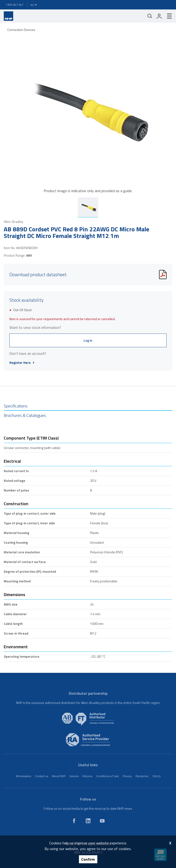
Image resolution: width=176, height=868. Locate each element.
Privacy (127, 776)
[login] (159, 16)
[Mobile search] (150, 16)
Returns (87, 776)
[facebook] (74, 821)
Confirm (88, 859)
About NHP (59, 776)
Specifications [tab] (16, 406)
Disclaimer (142, 776)
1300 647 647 (15, 5)
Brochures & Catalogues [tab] (25, 415)
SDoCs (156, 776)
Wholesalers (23, 776)
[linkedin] (88, 821)
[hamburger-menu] (168, 16)
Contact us (41, 776)
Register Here (22, 363)
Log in (88, 340)
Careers (74, 776)
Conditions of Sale (108, 776)
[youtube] (102, 821)
